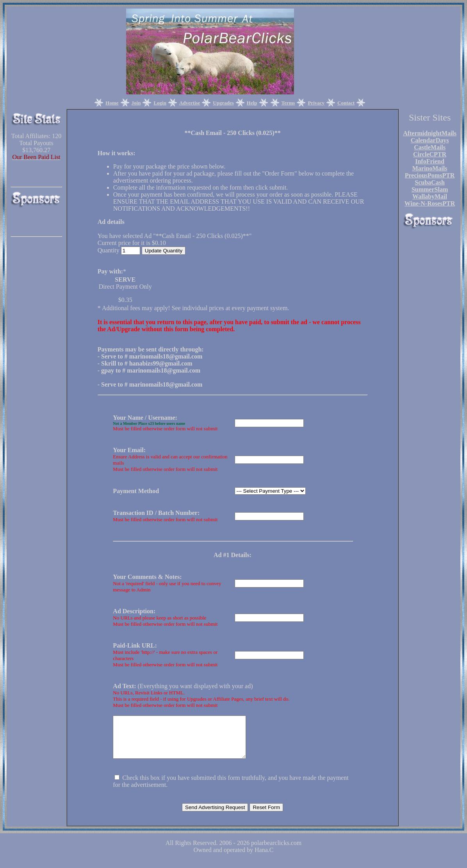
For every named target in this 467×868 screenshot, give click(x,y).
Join (136, 103)
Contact (346, 103)
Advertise (190, 103)
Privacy (316, 103)
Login (160, 103)
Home (112, 103)
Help (252, 103)
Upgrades (223, 103)
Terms (288, 103)
